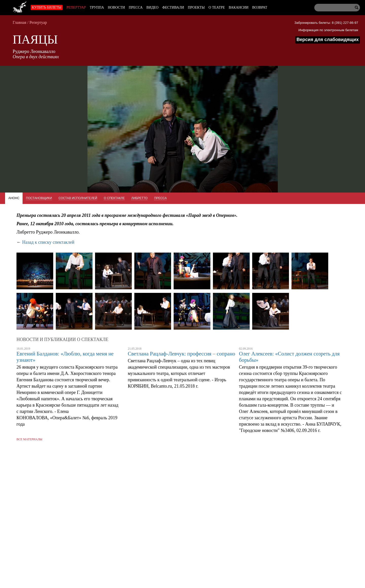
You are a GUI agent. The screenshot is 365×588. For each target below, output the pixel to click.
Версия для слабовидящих (328, 40)
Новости (116, 7)
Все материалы (29, 439)
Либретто (139, 198)
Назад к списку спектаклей (48, 242)
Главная (20, 22)
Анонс (14, 198)
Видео (153, 7)
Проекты (196, 7)
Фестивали (173, 7)
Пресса (136, 7)
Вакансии (239, 7)
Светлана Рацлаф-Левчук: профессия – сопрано (181, 354)
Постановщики (39, 198)
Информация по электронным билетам (328, 30)
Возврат (260, 7)
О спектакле (114, 198)
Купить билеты (47, 7)
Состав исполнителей (78, 198)
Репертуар (76, 7)
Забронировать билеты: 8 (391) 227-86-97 (326, 23)
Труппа (97, 7)
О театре (217, 7)
